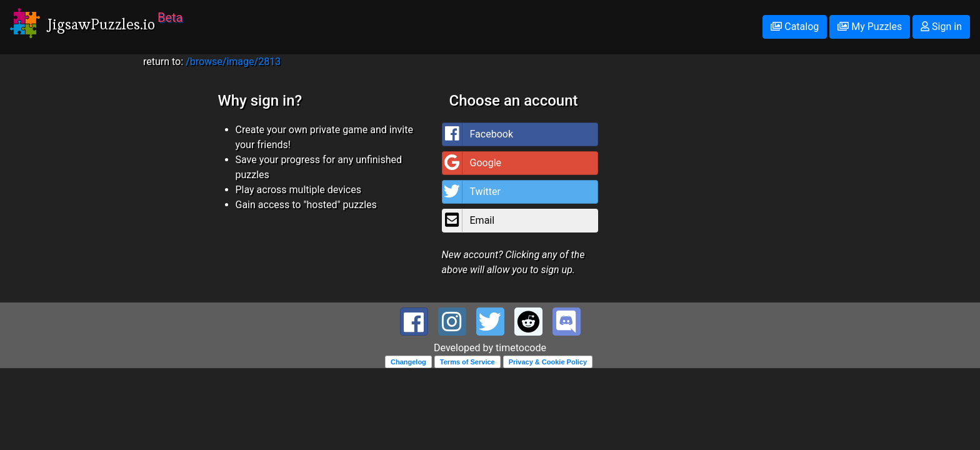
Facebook (478, 134)
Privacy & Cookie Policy (548, 362)
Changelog (408, 362)
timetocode (521, 348)
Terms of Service (467, 362)
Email (469, 221)
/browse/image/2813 (233, 62)
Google (472, 163)
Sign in (941, 27)
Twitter (472, 192)
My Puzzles (870, 27)
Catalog (795, 27)
